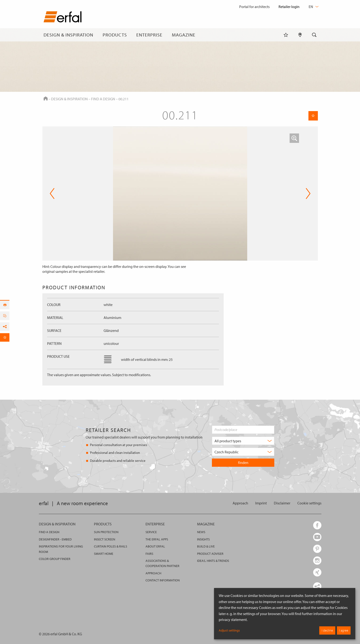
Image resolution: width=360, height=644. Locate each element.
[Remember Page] (313, 116)
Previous (52, 193)
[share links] (317, 586)
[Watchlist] (286, 35)
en (313, 7)
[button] (294, 138)
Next (308, 193)
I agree (344, 630)
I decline (327, 630)
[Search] (314, 35)
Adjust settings (229, 630)
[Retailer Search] (300, 35)
